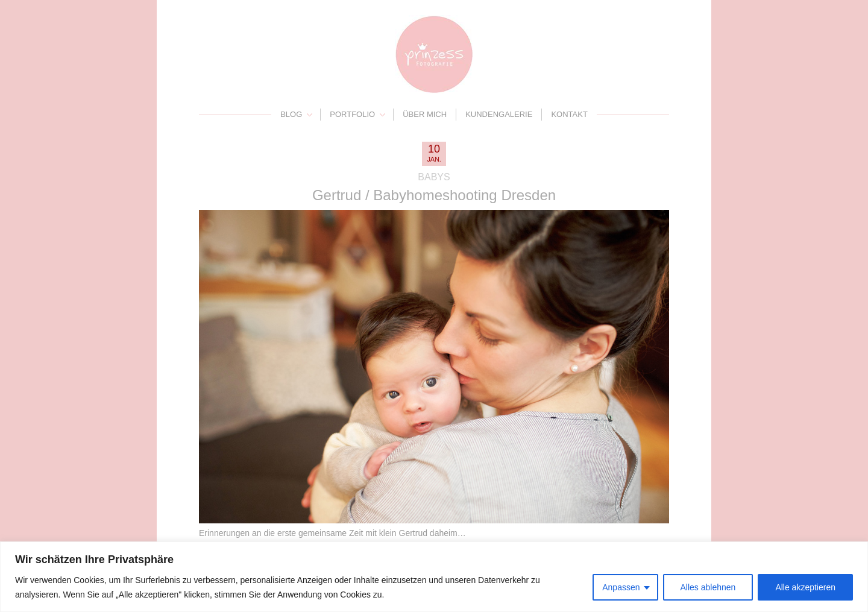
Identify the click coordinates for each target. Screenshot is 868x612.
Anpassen (621, 587)
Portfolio (352, 114)
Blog (291, 114)
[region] (434, 577)
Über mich (425, 114)
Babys (434, 177)
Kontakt (569, 114)
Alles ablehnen (708, 587)
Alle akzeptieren (805, 587)
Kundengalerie (499, 114)
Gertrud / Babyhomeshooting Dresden (434, 195)
